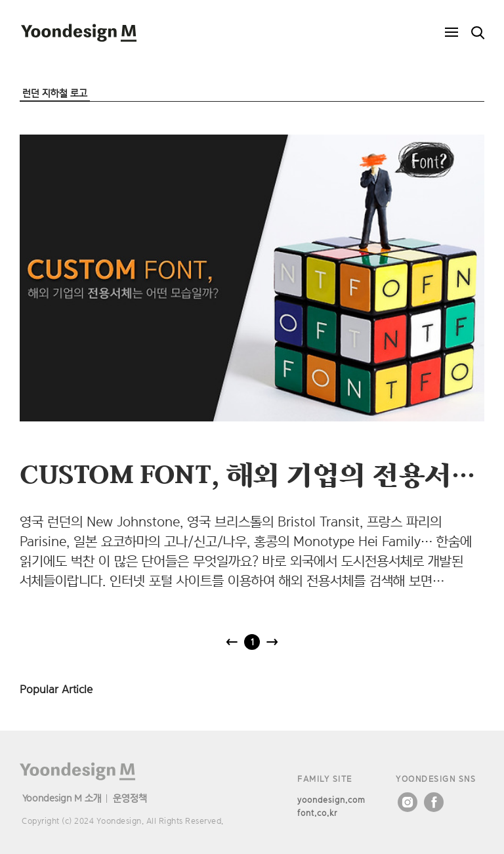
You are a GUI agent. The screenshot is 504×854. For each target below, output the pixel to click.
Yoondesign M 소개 (62, 798)
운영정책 (130, 798)
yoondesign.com (331, 800)
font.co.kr (317, 813)
